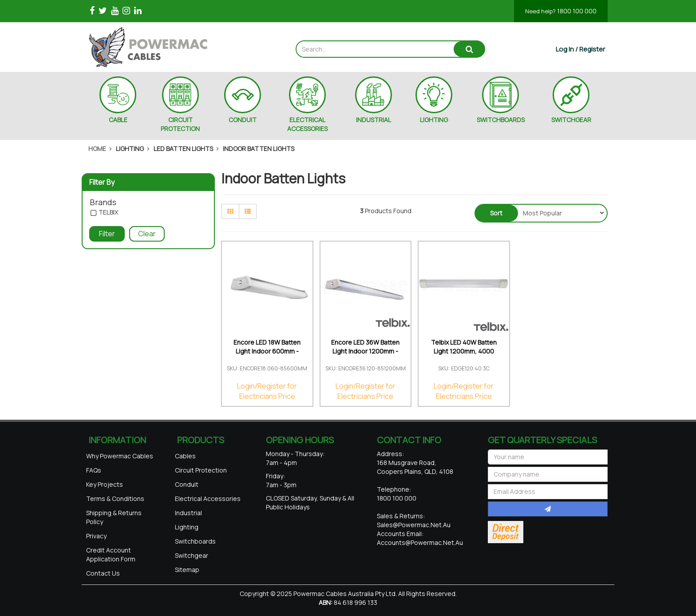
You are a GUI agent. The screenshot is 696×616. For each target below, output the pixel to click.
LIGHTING (434, 120)
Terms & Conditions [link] (115, 499)
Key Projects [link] (105, 484)
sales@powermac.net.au (414, 525)
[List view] (248, 211)
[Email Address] (548, 492)
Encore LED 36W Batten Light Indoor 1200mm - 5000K (365, 351)
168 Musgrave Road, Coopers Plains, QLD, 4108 (415, 467)
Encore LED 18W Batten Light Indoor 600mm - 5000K (267, 351)
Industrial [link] (188, 513)
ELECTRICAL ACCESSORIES (307, 124)
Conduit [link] (187, 484)
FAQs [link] (94, 470)
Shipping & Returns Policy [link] (114, 517)
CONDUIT (243, 120)
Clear (147, 234)
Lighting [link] (187, 527)
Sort (496, 213)
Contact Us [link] (103, 573)
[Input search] (375, 49)
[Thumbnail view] (230, 211)
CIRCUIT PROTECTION (180, 124)
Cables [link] (185, 456)
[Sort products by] (562, 213)
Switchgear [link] (192, 555)
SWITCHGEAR (571, 120)
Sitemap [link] (187, 570)
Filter (107, 234)
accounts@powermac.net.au (420, 542)
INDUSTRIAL (374, 120)
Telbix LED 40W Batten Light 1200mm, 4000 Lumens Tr (464, 351)
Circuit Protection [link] (201, 470)
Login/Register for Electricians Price (267, 391)
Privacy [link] (96, 536)
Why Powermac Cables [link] (120, 456)
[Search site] (469, 49)
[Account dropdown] (580, 49)
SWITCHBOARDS (501, 120)
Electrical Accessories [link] (208, 499)
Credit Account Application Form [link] (111, 554)
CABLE (118, 120)
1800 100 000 (561, 11)
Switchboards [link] (195, 541)
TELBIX (108, 213)
